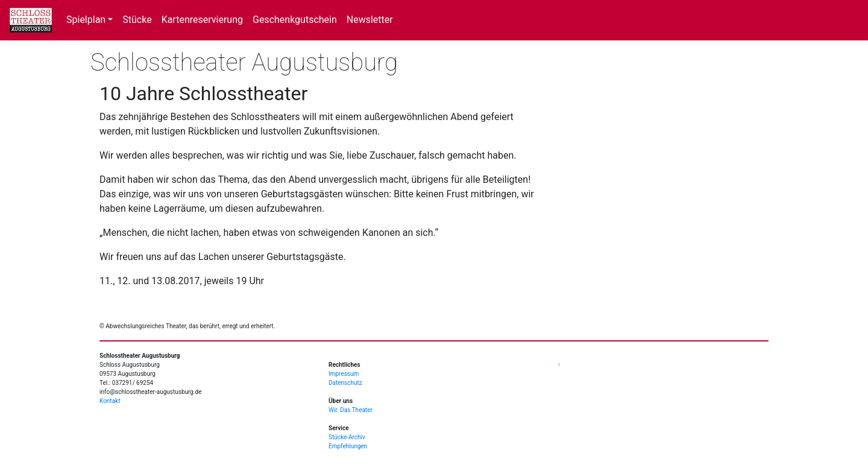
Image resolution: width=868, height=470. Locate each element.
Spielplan (86, 20)
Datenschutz (345, 383)
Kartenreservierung (202, 20)
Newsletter (370, 20)
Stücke (137, 20)
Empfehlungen (348, 446)
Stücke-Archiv (347, 437)
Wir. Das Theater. (351, 410)
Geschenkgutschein (295, 20)
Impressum (344, 374)
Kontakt (110, 401)
